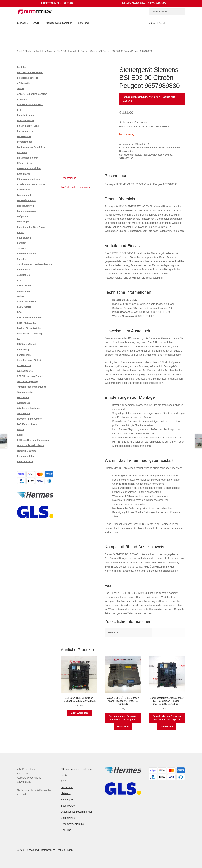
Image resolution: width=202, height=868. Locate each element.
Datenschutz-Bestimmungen (77, 812)
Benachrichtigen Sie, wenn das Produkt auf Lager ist (149, 99)
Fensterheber (24, 136)
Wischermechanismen (29, 408)
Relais (20, 232)
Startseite (22, 23)
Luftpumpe (23, 216)
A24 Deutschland (29, 850)
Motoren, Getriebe (27, 451)
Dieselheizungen (26, 115)
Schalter (21, 243)
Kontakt (65, 775)
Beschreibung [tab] (69, 178)
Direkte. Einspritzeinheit (30, 328)
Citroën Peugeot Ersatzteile (76, 769)
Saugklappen (24, 238)
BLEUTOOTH (24, 307)
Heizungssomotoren (28, 158)
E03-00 (168, 155)
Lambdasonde (25, 195)
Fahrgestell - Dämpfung (29, 334)
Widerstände (24, 403)
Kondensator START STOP (31, 184)
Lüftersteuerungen (27, 211)
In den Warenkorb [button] (79, 713)
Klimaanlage (24, 350)
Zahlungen (67, 800)
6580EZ (146, 155)
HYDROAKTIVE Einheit (29, 168)
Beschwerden (69, 806)
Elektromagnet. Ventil (28, 126)
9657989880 (158, 155)
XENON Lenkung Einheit (30, 376)
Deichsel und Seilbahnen (30, 72)
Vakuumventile (25, 392)
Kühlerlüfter (23, 190)
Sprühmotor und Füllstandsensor (35, 264)
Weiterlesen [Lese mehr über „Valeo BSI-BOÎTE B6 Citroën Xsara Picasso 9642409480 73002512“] (123, 727)
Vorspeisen (23, 398)
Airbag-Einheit (25, 286)
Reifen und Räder (26, 456)
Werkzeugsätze (25, 461)
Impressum (67, 787)
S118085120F (126, 158)
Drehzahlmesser (26, 121)
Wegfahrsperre (25, 371)
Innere (20, 430)
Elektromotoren (25, 131)
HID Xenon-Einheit (27, 344)
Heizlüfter (22, 153)
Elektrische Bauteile (34, 51)
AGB (36, 23)
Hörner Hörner (25, 163)
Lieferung (83, 23)
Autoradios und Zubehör (30, 104)
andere (21, 89)
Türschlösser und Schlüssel (32, 387)
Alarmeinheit (24, 291)
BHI (19, 110)
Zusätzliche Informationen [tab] (75, 187)
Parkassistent (24, 355)
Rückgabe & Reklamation (58, 23)
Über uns (66, 830)
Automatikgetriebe (27, 302)
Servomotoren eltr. (27, 254)
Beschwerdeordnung (73, 824)
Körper (21, 435)
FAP (19, 339)
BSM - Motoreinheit (27, 323)
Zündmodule (24, 413)
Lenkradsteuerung (27, 200)
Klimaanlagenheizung (28, 179)
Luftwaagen (23, 222)
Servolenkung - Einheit (29, 360)
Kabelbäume (24, 174)
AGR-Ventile (23, 83)
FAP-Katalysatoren (27, 424)
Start (19, 51)
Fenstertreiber (24, 142)
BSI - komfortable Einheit (75, 51)
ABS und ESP (24, 275)
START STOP (24, 366)
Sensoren (22, 248)
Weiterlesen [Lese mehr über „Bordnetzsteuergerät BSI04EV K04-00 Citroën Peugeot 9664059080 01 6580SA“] (167, 727)
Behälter (21, 67)
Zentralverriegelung (27, 381)
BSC (19, 312)
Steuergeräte (54, 51)
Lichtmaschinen (25, 206)
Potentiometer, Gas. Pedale (31, 227)
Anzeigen (22, 99)
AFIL (19, 280)
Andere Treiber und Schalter (32, 94)
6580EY (137, 155)
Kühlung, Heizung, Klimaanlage (34, 440)
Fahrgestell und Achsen (30, 419)
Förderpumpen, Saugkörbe (31, 147)
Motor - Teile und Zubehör (31, 445)
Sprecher (22, 259)
